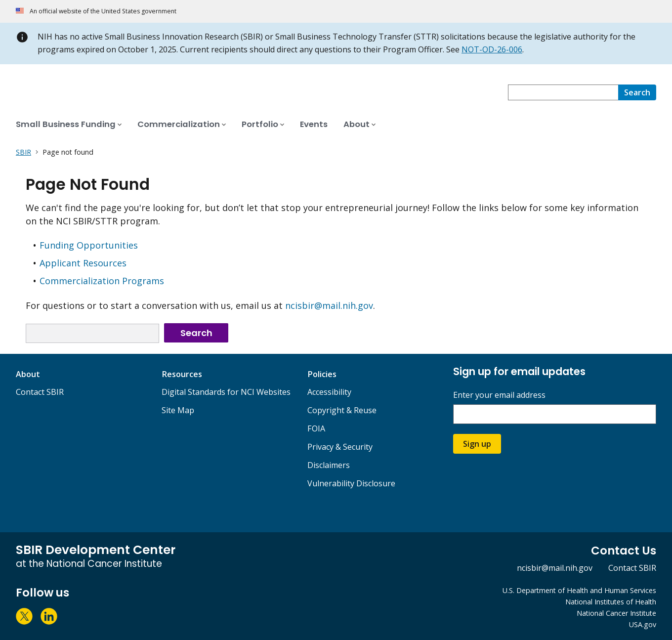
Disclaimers (329, 465)
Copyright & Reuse (342, 410)
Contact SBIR (40, 392)
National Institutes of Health (611, 602)
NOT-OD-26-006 (492, 49)
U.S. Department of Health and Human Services (579, 590)
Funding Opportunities (89, 245)
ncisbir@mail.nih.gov (329, 305)
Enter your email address (499, 395)
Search (196, 333)
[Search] (637, 92)
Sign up (477, 444)
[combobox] (563, 92)
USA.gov (643, 624)
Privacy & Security (340, 447)
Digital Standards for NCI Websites (226, 392)
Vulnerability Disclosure (351, 483)
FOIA (316, 428)
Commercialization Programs (102, 281)
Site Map (178, 410)
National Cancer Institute (616, 613)
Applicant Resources (83, 263)
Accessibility (329, 392)
